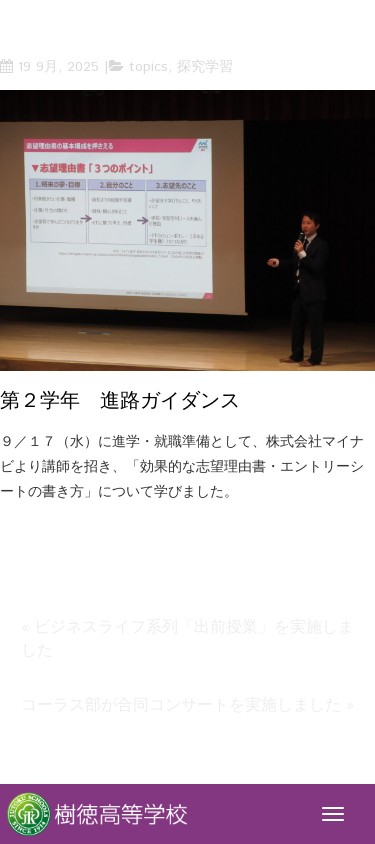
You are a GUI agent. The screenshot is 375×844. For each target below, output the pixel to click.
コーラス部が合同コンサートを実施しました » (187, 705)
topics (148, 67)
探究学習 (205, 67)
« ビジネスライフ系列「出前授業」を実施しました (187, 639)
